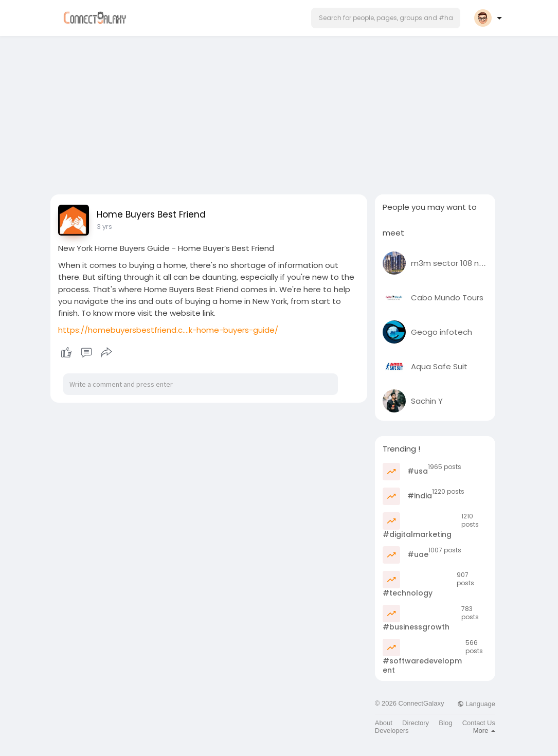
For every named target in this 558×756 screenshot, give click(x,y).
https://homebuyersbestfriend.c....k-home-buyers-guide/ (168, 330)
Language (476, 704)
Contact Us (479, 723)
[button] (386, 18)
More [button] (484, 731)
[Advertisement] (279, 112)
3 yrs (104, 227)
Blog (445, 723)
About (384, 723)
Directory (416, 723)
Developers (392, 731)
